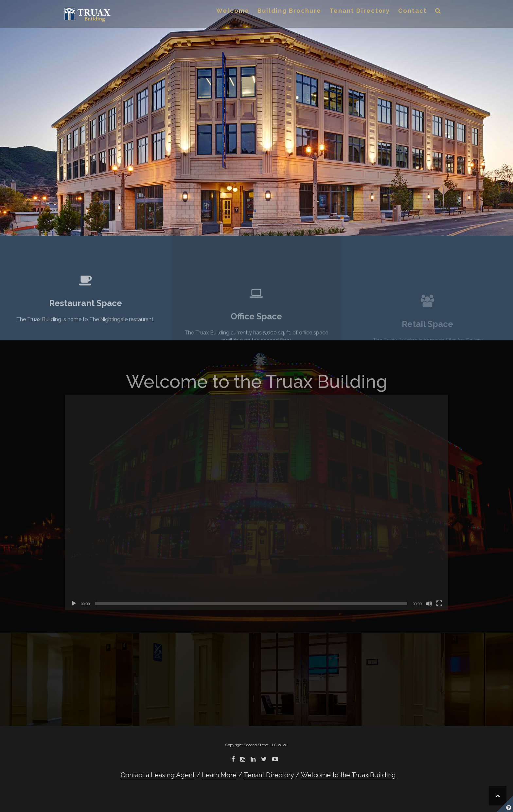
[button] (438, 12)
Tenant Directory (360, 11)
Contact (413, 11)
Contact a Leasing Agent (158, 775)
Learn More (219, 775)
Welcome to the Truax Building (348, 775)
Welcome (233, 11)
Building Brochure (289, 11)
